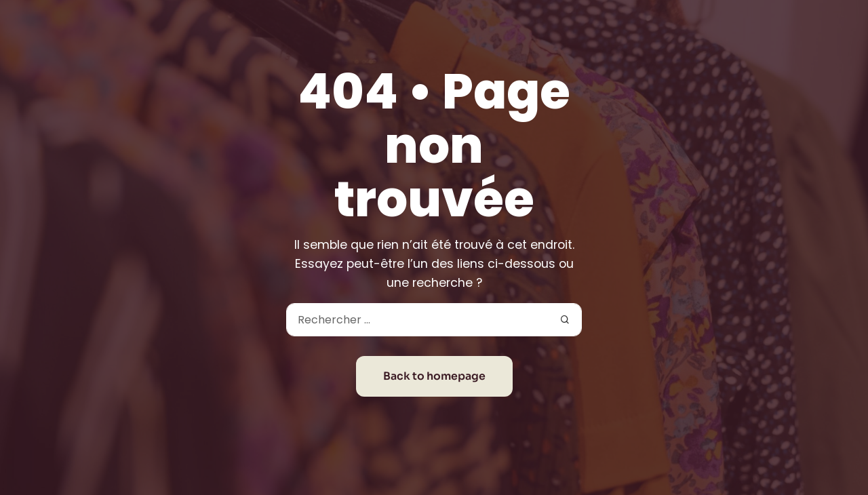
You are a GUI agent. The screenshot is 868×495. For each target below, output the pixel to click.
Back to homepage (434, 376)
